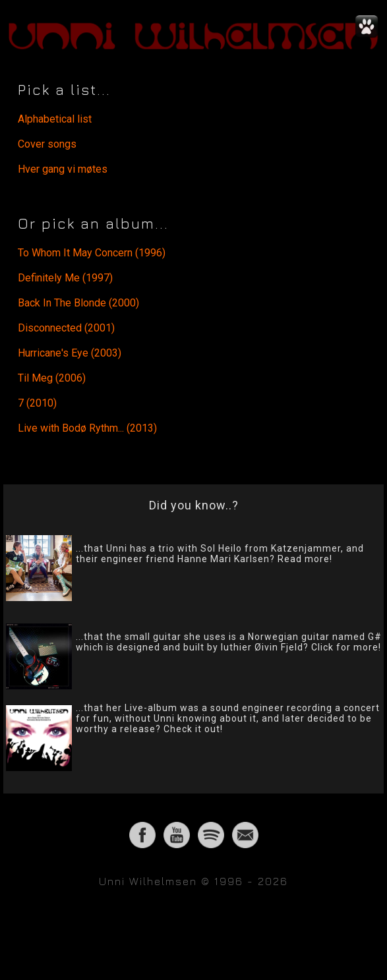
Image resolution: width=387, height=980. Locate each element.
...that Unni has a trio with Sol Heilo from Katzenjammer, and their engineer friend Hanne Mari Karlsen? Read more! (220, 554)
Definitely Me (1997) (65, 278)
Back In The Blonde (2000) (78, 303)
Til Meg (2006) (52, 378)
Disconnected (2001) (66, 328)
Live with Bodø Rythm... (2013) (87, 428)
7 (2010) (37, 403)
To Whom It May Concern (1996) (92, 253)
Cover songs (47, 144)
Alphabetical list (55, 119)
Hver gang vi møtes (63, 169)
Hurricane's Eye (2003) (70, 353)
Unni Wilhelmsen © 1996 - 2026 (193, 881)
